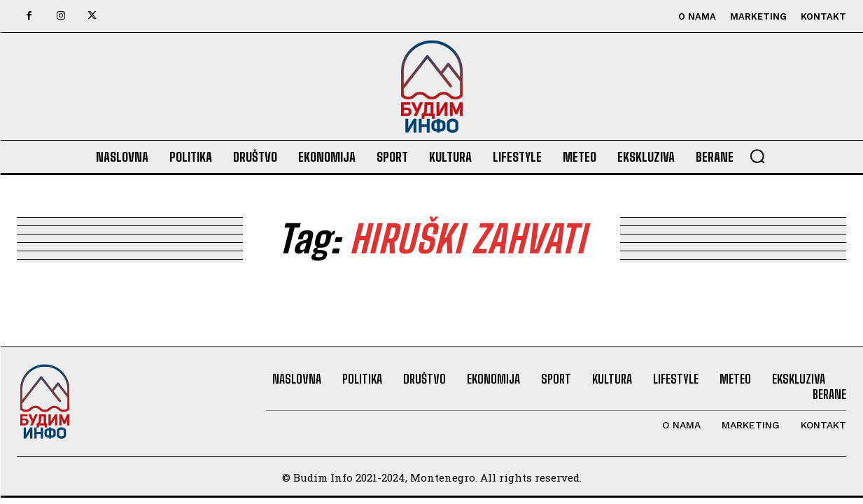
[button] (757, 156)
